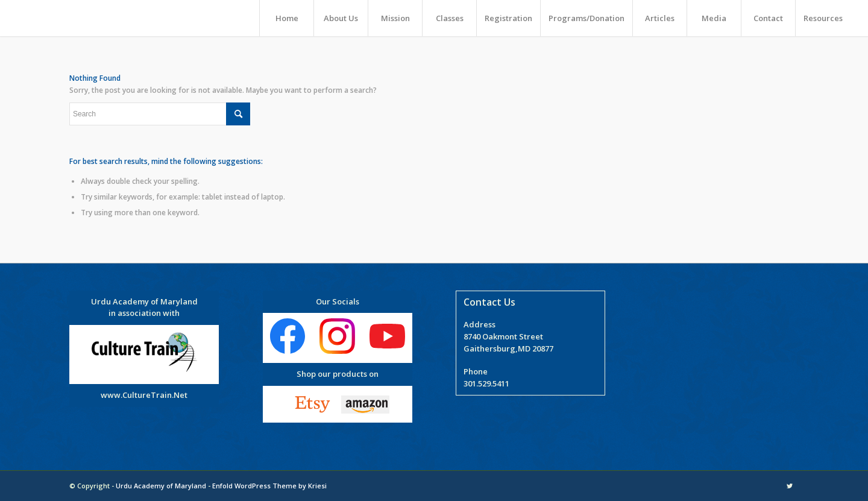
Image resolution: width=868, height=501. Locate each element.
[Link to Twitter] (790, 486)
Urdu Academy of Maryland (161, 486)
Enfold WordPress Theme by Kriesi (269, 486)
